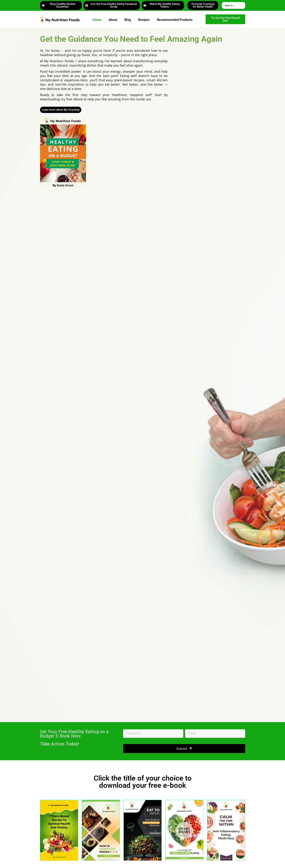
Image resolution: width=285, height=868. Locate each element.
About (113, 20)
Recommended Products (175, 20)
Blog (128, 20)
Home (97, 20)
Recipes (144, 20)
